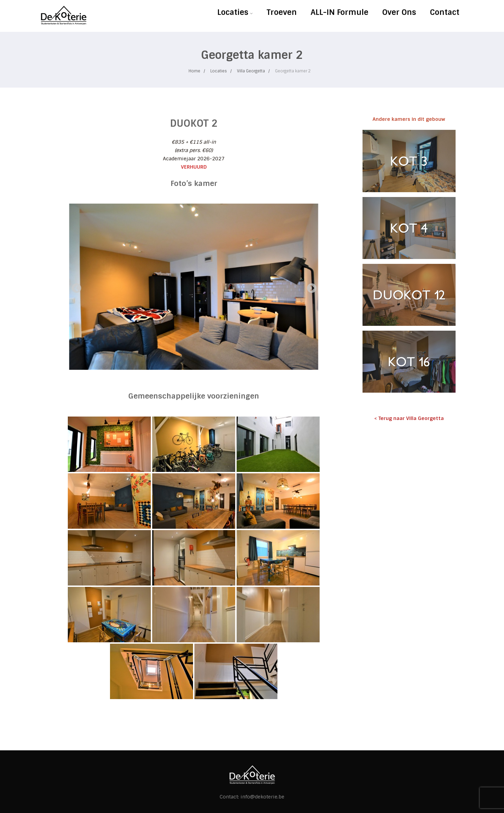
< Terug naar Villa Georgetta (409, 418)
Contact (445, 12)
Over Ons (399, 12)
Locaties (235, 12)
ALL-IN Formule (340, 12)
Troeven (282, 12)
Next (310, 286)
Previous (74, 286)
